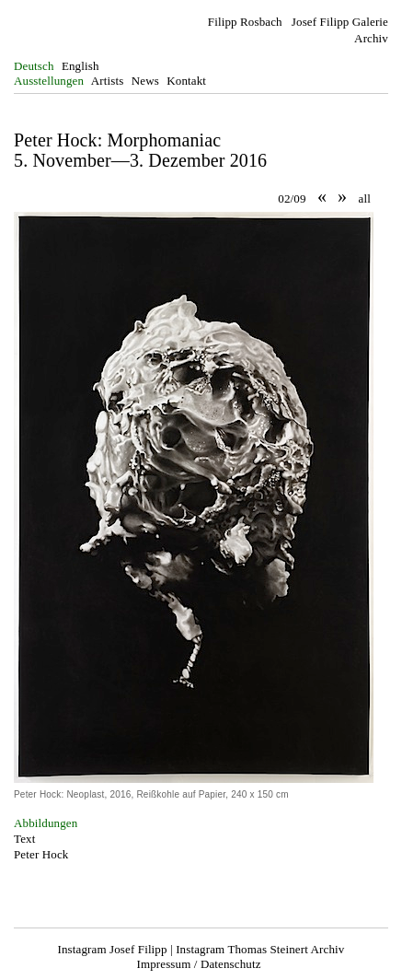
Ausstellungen (49, 81)
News (145, 81)
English (80, 66)
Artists (108, 81)
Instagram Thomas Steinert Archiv (260, 949)
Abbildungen (46, 823)
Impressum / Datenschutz (198, 964)
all (365, 198)
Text (24, 839)
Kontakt (186, 81)
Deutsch (34, 66)
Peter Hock (41, 854)
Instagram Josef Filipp (113, 949)
